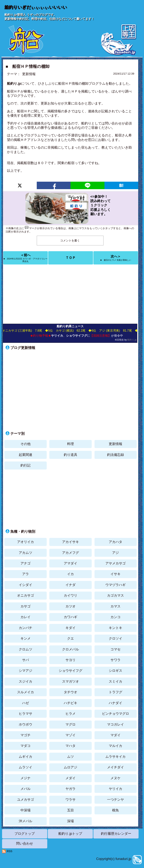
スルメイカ (25, 692)
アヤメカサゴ (115, 563)
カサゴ (25, 606)
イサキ (115, 574)
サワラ (115, 660)
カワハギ (70, 617)
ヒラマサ (25, 714)
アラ (25, 574)
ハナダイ (115, 703)
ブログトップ (25, 834)
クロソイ (115, 638)
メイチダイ (115, 767)
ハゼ (25, 703)
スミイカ (115, 681)
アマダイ (70, 563)
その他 (25, 444)
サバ (25, 660)
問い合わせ (25, 844)
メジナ (25, 778)
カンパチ (25, 628)
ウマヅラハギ (115, 585)
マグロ (70, 724)
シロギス (115, 671)
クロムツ (25, 649)
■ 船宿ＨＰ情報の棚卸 (28, 66)
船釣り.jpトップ (70, 834)
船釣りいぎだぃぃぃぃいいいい (36, 7)
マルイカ (115, 746)
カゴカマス (115, 595)
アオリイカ (25, 542)
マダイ (115, 735)
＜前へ (25, 258)
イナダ (70, 585)
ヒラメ (70, 714)
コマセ (115, 649)
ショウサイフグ (70, 671)
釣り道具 (70, 455)
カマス (115, 606)
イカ (70, 574)
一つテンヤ (115, 800)
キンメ (25, 638)
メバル (25, 789)
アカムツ (25, 553)
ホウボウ (25, 724)
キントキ (115, 628)
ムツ (70, 757)
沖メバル (25, 821)
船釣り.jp (132, 340)
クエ (70, 638)
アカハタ (115, 542)
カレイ (25, 617)
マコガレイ (115, 724)
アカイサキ (70, 542)
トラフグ (115, 692)
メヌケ (115, 778)
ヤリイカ (115, 789)
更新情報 (29, 74)
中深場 (25, 810)
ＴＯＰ (70, 258)
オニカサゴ (25, 595)
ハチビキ (70, 703)
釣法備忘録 (115, 455)
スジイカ (25, 681)
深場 (70, 821)
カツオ (70, 606)
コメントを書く (70, 240)
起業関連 (25, 455)
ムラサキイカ (115, 757)
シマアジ (25, 671)
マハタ (70, 746)
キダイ (70, 628)
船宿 (10, 91)
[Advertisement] (71, 294)
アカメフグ (70, 553)
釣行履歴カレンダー (116, 834)
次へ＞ (116, 258)
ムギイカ (25, 757)
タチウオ (70, 692)
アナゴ (25, 563)
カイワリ (70, 595)
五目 (70, 810)
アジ (115, 553)
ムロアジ (70, 767)
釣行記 (25, 465)
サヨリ (70, 660)
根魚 (115, 810)
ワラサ (70, 800)
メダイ (70, 778)
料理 (70, 444)
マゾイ (70, 735)
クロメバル (70, 649)
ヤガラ (70, 789)
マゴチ (25, 735)
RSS (10, 851)
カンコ (115, 617)
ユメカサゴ (25, 800)
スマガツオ (70, 681)
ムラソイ (25, 767)
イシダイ (25, 585)
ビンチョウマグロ (115, 714)
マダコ (25, 746)
